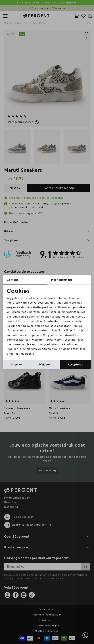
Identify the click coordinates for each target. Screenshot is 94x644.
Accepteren (76, 365)
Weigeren (45, 365)
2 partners (34, 312)
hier (74, 340)
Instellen (17, 365)
